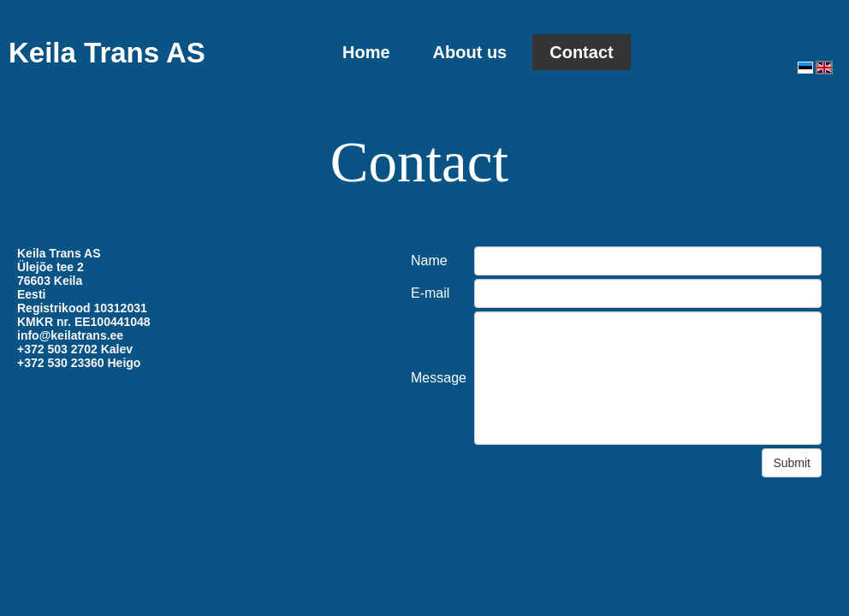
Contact (581, 52)
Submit (792, 463)
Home (366, 52)
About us (470, 52)
